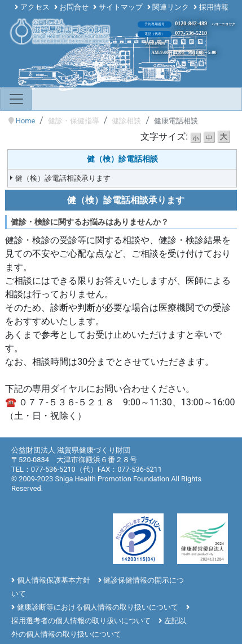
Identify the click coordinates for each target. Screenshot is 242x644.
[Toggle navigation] (16, 99)
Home (25, 121)
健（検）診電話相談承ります (63, 178)
